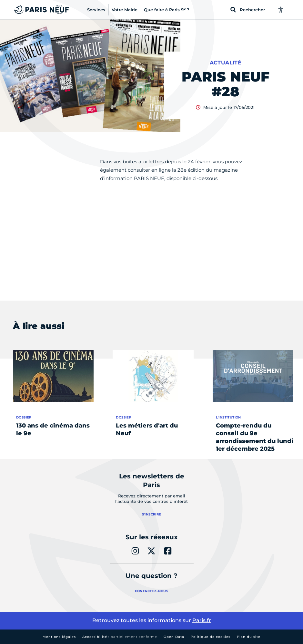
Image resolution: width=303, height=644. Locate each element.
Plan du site (249, 637)
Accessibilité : (120, 637)
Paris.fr (202, 620)
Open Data (174, 637)
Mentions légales (59, 637)
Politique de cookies (211, 637)
